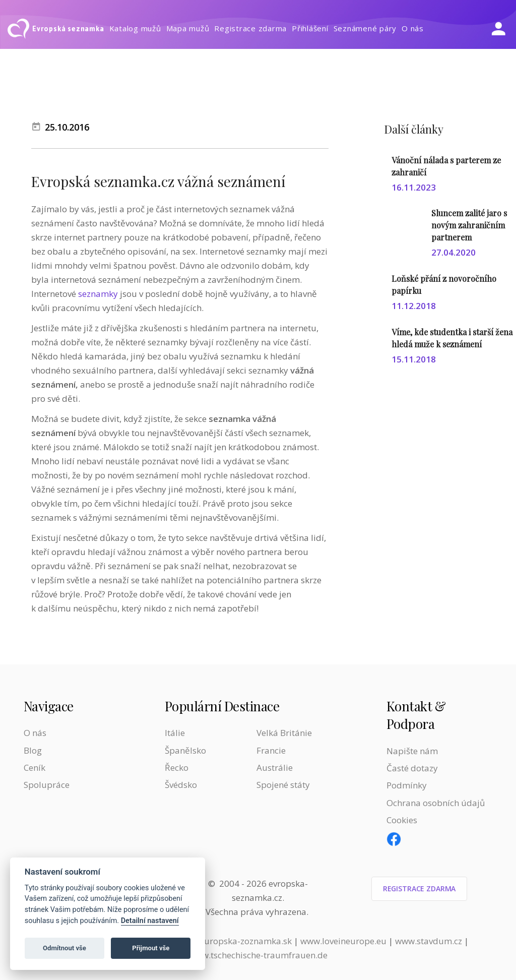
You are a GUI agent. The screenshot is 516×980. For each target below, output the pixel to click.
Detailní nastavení (150, 921)
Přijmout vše (151, 948)
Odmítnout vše (64, 948)
